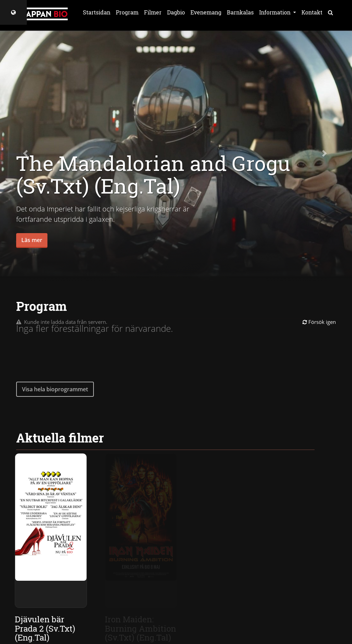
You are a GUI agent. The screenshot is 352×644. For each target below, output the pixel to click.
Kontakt (312, 12)
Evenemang (206, 12)
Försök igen (319, 322)
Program (127, 12)
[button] (26, 153)
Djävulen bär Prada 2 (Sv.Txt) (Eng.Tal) (45, 628)
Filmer (153, 12)
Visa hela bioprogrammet (55, 389)
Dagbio (176, 12)
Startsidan (97, 12)
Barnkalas (240, 12)
